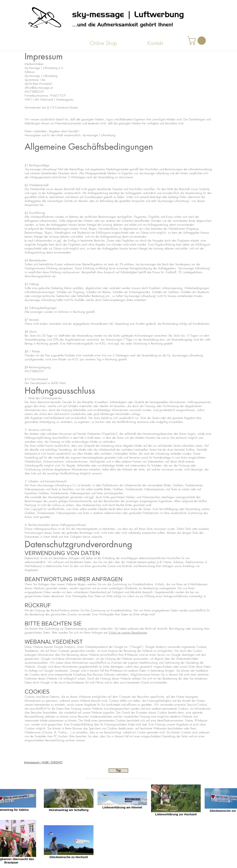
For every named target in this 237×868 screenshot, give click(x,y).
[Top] (118, 771)
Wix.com (146, 778)
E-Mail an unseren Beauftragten (128, 633)
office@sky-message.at (39, 88)
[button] (198, 41)
